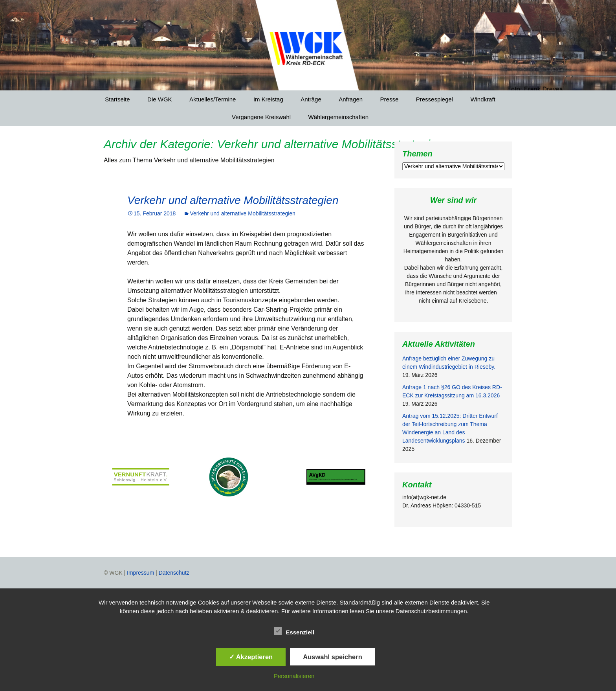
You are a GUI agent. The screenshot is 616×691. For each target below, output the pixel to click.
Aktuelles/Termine (213, 99)
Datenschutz (174, 573)
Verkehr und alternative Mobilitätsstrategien (233, 200)
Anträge (311, 99)
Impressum (140, 573)
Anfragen (351, 99)
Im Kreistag (268, 99)
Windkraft (483, 99)
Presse (390, 99)
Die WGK (160, 99)
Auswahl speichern (332, 657)
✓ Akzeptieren (251, 657)
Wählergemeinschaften (338, 117)
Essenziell (294, 631)
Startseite (117, 99)
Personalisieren (294, 676)
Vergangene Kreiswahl (261, 117)
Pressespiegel (434, 99)
